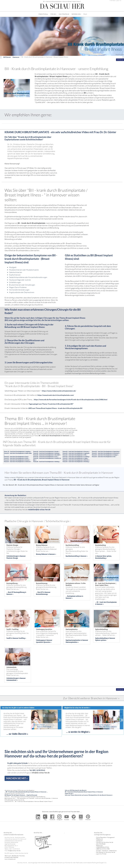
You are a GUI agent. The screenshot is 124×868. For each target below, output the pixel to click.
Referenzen (100, 846)
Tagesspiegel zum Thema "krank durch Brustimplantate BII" (51, 404)
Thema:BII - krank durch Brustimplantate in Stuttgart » (105, 455)
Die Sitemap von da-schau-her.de (106, 852)
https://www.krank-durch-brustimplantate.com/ (56, 395)
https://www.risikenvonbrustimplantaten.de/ (59, 391)
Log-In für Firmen (101, 854)
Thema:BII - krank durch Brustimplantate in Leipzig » (75, 458)
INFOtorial (7, 57)
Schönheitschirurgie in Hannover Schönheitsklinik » (16, 679)
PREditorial (99, 839)
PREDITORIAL (43, 14)
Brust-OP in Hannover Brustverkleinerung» (43, 593)
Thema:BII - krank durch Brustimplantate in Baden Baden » (18, 454)
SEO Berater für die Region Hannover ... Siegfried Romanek (21, 795)
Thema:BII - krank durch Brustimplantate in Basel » (16, 457)
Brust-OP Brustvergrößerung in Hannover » (16, 593)
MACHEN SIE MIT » (17, 778)
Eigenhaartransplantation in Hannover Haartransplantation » (77, 641)
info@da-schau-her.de (41, 773)
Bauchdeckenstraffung (72, 556)
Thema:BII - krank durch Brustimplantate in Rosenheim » (106, 453)
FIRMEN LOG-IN (116, 1)
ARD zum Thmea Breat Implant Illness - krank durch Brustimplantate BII (55, 408)
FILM (85, 14)
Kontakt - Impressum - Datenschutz (106, 851)
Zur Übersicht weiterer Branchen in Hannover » (91, 698)
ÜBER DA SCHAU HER (103, 849)
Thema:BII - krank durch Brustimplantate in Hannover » (76, 451)
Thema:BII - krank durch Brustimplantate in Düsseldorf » (47, 455)
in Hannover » (52, 554)
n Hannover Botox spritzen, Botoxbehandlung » (103, 557)
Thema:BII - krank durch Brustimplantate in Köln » (75, 455)
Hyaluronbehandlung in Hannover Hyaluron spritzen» (105, 639)
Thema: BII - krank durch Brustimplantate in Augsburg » (17, 451)
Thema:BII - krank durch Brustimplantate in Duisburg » (47, 453)
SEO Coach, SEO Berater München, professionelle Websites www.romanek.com (15, 857)
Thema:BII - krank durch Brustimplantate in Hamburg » (47, 462)
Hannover (16, 57)
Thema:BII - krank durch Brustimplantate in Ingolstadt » (76, 453)
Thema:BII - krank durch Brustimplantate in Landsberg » (76, 457)
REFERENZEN (76, 14)
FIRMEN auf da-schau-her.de (105, 842)
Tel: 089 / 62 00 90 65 (37, 770)
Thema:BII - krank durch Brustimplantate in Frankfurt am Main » (47, 459)
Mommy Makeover (42, 554)
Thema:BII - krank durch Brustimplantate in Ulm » (104, 457)
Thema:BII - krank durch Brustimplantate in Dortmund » (17, 462)
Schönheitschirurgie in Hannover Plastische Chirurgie (16, 557)
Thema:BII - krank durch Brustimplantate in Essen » (46, 457)
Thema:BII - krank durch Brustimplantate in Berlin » (16, 458)
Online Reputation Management (105, 837)
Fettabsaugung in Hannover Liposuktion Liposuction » (44, 641)
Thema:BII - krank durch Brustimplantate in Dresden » (46, 451)
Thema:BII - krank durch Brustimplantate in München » (76, 460)
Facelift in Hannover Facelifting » (16, 638)
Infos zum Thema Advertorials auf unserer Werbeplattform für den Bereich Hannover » (89, 795)
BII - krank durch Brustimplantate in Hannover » (106, 603)
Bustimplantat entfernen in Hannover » (74, 597)
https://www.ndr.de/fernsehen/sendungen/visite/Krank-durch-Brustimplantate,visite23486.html (71, 400)
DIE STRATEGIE (64, 14)
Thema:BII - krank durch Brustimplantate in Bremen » (17, 460)
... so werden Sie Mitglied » (78, 732)
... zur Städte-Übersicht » (17, 734)
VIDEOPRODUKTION (103, 847)
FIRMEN (53, 14)
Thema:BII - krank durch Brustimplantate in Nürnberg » (76, 462)
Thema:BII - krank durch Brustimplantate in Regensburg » (106, 451)
